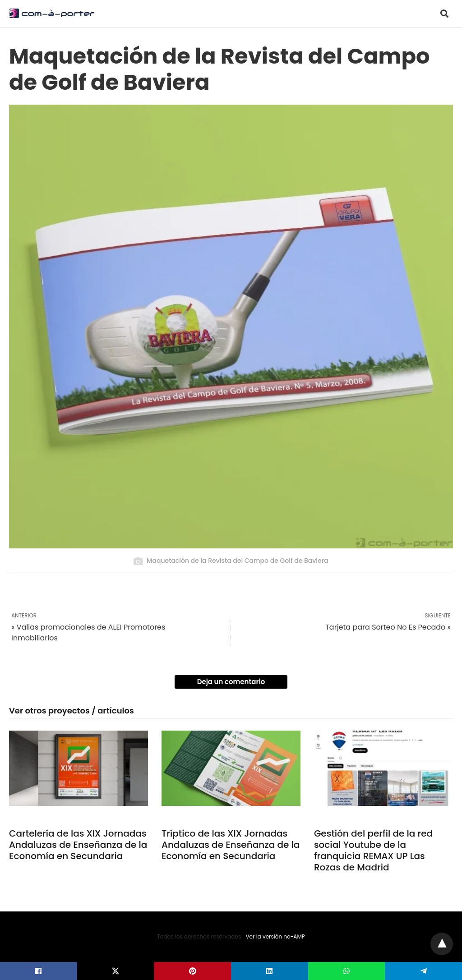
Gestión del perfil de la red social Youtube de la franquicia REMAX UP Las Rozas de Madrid (373, 850)
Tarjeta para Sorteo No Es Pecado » (388, 627)
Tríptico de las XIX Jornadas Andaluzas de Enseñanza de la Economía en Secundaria (231, 845)
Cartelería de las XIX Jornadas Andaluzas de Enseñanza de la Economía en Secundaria (78, 845)
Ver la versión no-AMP (275, 936)
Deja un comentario (231, 682)
